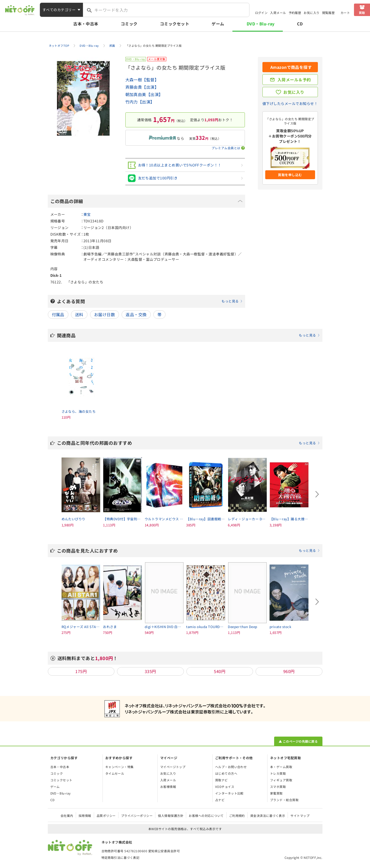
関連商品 (188, 335)
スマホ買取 (278, 787)
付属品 (58, 314)
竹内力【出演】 (140, 102)
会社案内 (67, 816)
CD (300, 24)
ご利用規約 (237, 816)
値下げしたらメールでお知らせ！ (290, 103)
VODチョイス (225, 787)
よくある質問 (150, 301)
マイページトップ (173, 767)
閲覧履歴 (329, 13)
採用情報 (85, 816)
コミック (129, 24)
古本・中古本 (86, 24)
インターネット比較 (229, 793)
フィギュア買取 (281, 780)
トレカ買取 (278, 773)
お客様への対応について (206, 816)
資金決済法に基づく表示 (268, 816)
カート (345, 13)
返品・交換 (136, 314)
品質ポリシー (106, 816)
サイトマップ (300, 816)
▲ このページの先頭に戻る (298, 741)
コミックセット (175, 24)
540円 (220, 671)
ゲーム (218, 24)
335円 (150, 671)
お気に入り (312, 13)
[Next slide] (317, 494)
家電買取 (276, 793)
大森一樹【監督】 (142, 80)
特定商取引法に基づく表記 (121, 857)
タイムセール (115, 773)
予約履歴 (295, 13)
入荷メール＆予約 (294, 80)
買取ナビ (221, 780)
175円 (81, 671)
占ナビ (220, 800)
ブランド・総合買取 (284, 800)
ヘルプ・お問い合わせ (231, 767)
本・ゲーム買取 (281, 767)
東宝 (87, 214)
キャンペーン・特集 (120, 767)
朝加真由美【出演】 (144, 94)
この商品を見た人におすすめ (188, 551)
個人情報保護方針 (171, 816)
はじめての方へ (226, 773)
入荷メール (278, 13)
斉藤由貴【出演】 (142, 87)
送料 (79, 314)
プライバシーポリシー (137, 816)
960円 (289, 671)
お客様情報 (168, 787)
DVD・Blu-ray (261, 24)
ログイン (261, 13)
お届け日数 (105, 314)
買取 (362, 13)
